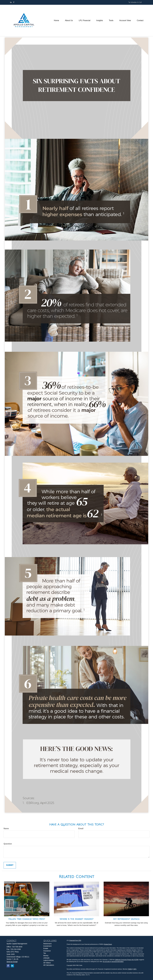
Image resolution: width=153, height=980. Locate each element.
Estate (46, 948)
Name (6, 829)
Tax (45, 953)
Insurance (47, 951)
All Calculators (49, 965)
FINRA (130, 969)
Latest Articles (49, 960)
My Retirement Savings (126, 919)
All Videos (47, 963)
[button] (69, 21)
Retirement (47, 944)
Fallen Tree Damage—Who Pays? (27, 919)
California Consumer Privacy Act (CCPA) (127, 960)
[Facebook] (14, 2)
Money (46, 956)
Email (81, 829)
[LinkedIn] (11, 2)
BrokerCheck (108, 944)
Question (8, 844)
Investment (47, 946)
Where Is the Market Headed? (76, 919)
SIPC (135, 969)
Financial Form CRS (75, 940)
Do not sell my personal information (113, 962)
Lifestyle (46, 958)
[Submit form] (10, 865)
